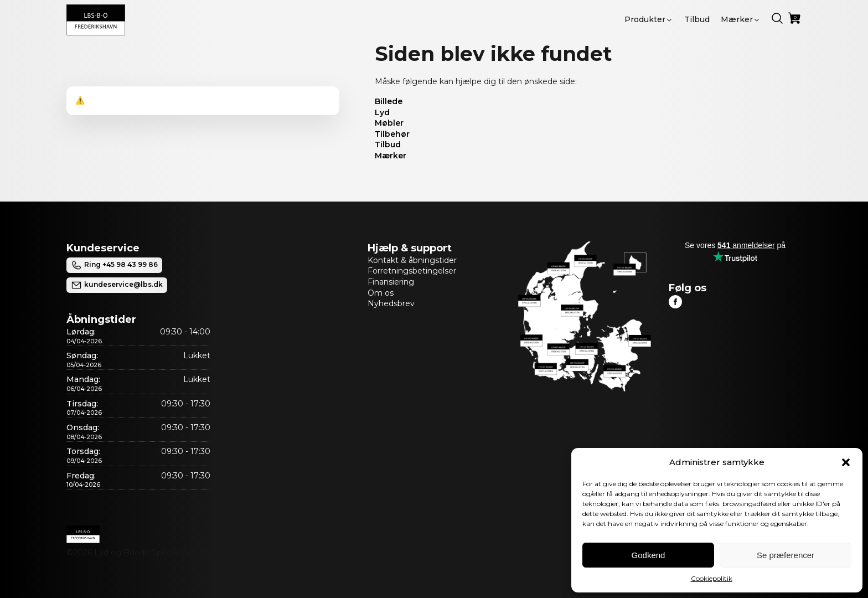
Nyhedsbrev (391, 303)
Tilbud (388, 145)
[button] (846, 462)
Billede (389, 101)
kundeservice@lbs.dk (117, 285)
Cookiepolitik (712, 578)
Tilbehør (392, 134)
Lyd (382, 112)
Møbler (389, 123)
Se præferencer (786, 555)
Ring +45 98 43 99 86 (114, 265)
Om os (381, 293)
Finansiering (391, 282)
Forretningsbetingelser (412, 271)
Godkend (649, 555)
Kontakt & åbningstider (412, 260)
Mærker (391, 156)
